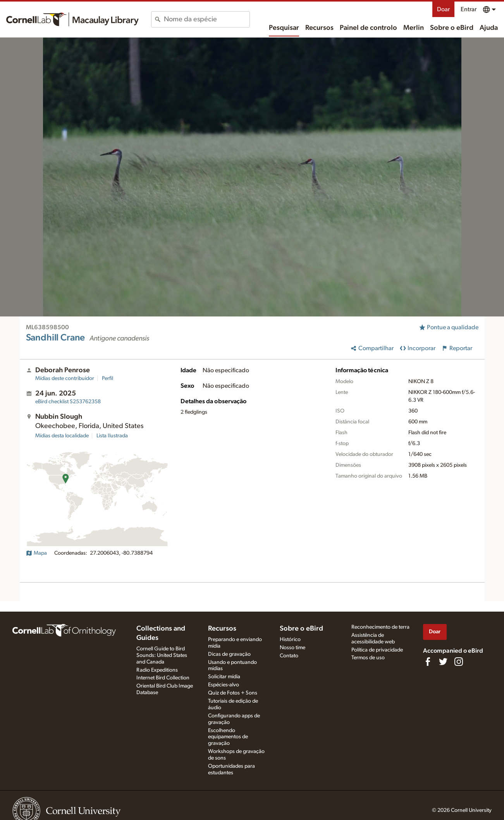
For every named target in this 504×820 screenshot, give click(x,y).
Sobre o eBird (452, 28)
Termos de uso (368, 658)
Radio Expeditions (157, 670)
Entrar (469, 9)
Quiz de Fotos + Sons (233, 693)
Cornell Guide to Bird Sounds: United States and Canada (162, 655)
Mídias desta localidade (62, 436)
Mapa (36, 553)
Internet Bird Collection (163, 678)
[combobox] (207, 19)
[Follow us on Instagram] (459, 662)
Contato (289, 656)
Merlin (414, 28)
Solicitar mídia (224, 677)
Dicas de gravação (229, 654)
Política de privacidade (377, 650)
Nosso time (292, 648)
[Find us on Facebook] (428, 662)
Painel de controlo (368, 28)
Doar (443, 9)
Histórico (290, 639)
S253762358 (68, 402)
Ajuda (489, 28)
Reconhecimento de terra (380, 627)
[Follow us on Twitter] (443, 662)
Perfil (108, 378)
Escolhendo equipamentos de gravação (228, 737)
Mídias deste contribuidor (65, 378)
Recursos (319, 28)
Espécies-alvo (224, 685)
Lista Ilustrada (112, 436)
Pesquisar (284, 28)
